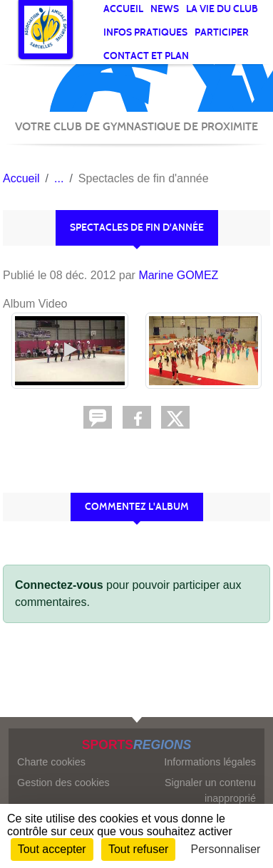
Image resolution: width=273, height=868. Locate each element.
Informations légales (210, 762)
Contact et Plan (146, 56)
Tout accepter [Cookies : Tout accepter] (52, 849)
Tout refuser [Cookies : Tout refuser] (138, 849)
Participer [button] (222, 32)
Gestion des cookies (63, 783)
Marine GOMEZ (178, 275)
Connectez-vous (59, 585)
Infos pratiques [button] (145, 32)
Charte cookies (51, 762)
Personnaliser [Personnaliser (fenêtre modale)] (226, 849)
